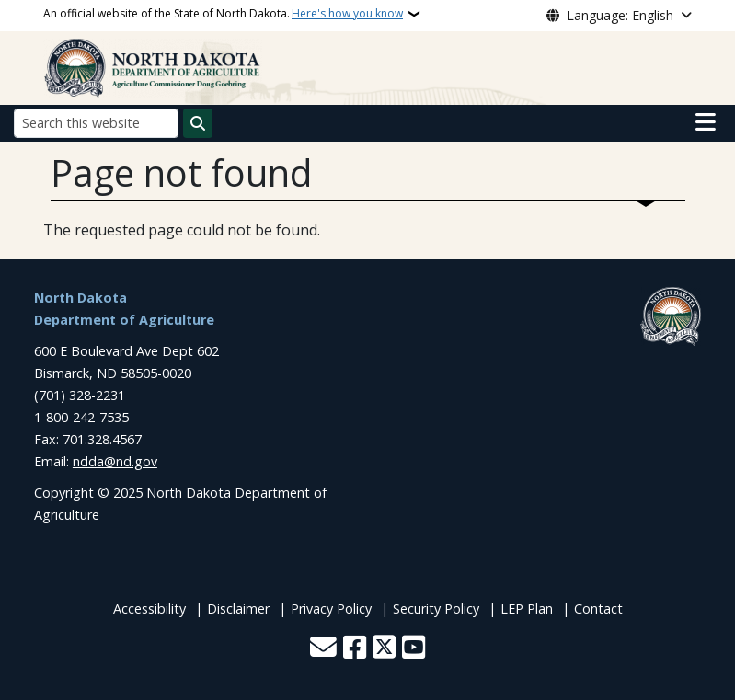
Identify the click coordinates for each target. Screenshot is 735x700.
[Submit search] (198, 123)
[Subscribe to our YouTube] (413, 649)
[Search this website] (96, 123)
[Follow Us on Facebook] (355, 649)
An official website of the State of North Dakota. (223, 14)
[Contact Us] (323, 649)
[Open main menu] (706, 122)
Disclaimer (238, 608)
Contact (598, 608)
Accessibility (149, 608)
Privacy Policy (331, 608)
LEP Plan (527, 608)
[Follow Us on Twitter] (384, 649)
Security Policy (436, 608)
